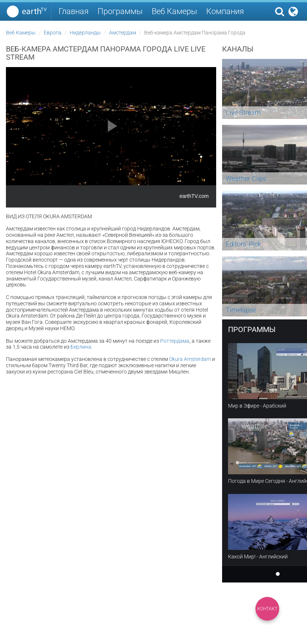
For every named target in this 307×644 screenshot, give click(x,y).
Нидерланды (85, 33)
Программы (120, 11)
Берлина (81, 347)
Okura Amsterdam (190, 359)
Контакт (267, 609)
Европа (53, 33)
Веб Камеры (174, 11)
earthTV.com (194, 196)
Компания (225, 11)
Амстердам (123, 33)
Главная (74, 11)
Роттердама (175, 341)
